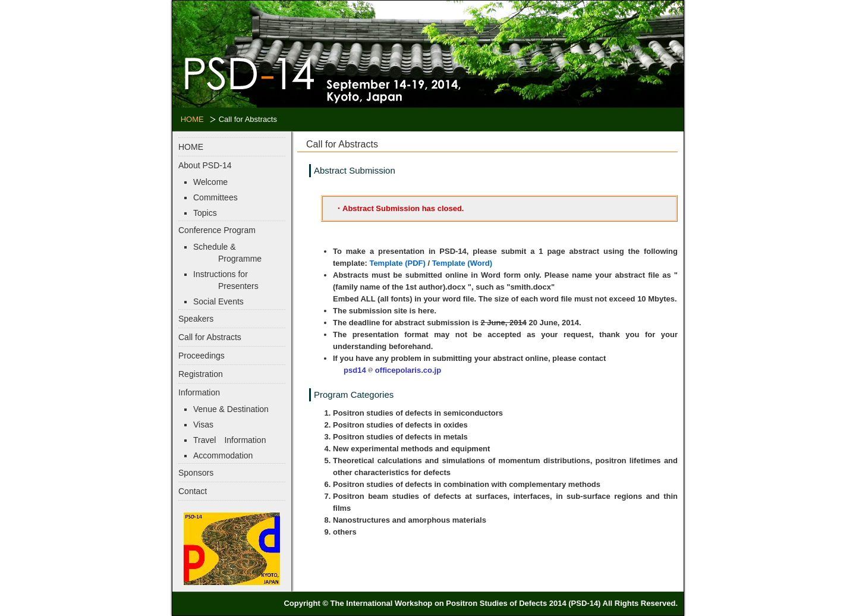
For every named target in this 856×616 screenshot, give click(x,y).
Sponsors (196, 473)
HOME (192, 119)
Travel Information (229, 440)
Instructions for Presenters (226, 280)
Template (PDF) (397, 263)
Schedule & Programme (227, 253)
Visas (203, 425)
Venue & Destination (231, 409)
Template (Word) (462, 263)
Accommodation (223, 455)
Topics (205, 213)
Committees (215, 197)
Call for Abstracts (210, 337)
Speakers (196, 319)
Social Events (218, 301)
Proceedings (202, 356)
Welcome (210, 182)
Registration (201, 374)
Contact (193, 491)
